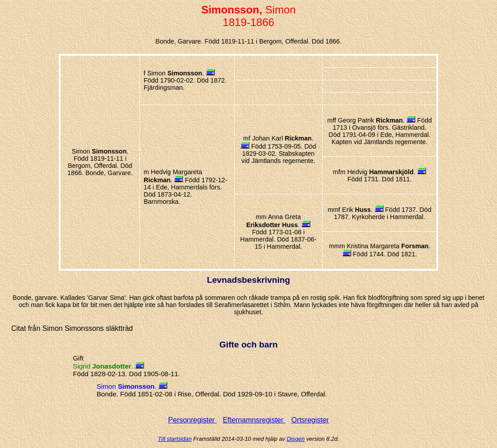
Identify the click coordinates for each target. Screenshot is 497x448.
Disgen (296, 439)
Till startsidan (175, 439)
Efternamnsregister (254, 420)
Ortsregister (310, 420)
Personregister (193, 420)
